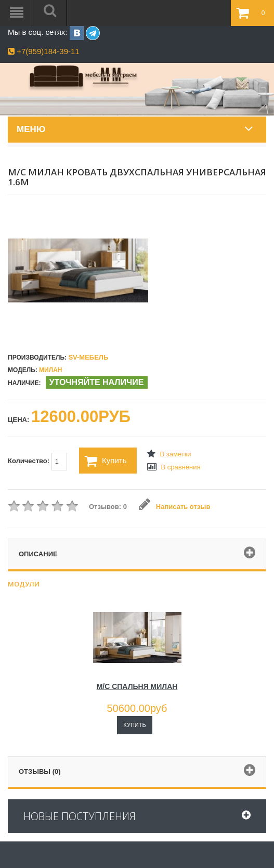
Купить (106, 461)
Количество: (37, 462)
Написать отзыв (174, 507)
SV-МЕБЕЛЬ (88, 357)
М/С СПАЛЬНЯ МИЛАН (137, 686)
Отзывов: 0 (108, 507)
